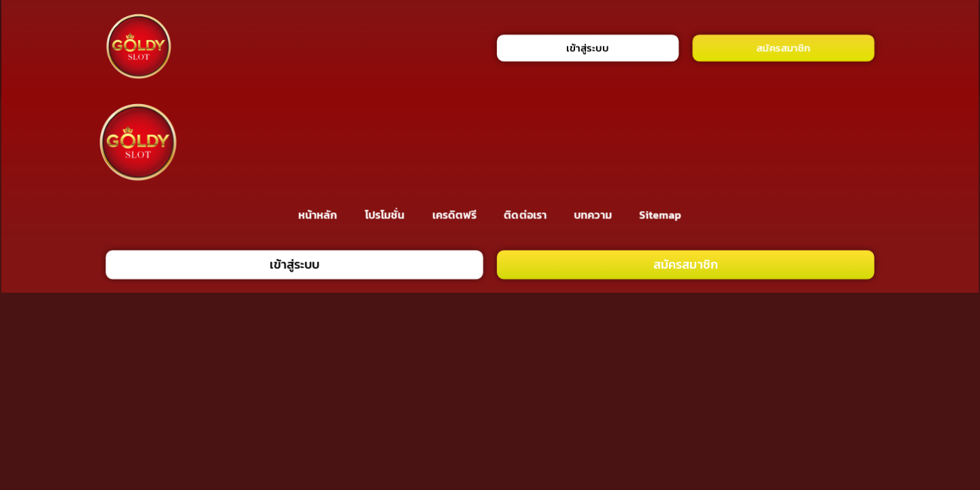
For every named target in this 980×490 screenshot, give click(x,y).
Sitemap (660, 214)
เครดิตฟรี (455, 214)
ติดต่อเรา (526, 214)
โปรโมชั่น (385, 214)
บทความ (593, 214)
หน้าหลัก (317, 214)
